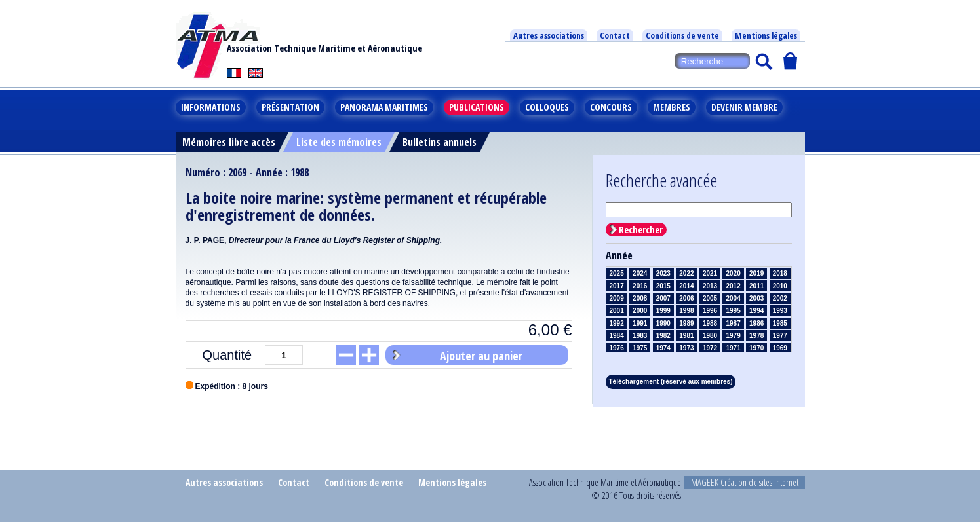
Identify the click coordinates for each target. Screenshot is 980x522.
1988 (710, 323)
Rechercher (641, 230)
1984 (617, 336)
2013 (710, 286)
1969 (780, 348)
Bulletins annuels (440, 142)
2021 (710, 273)
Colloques (547, 107)
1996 (710, 311)
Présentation (290, 107)
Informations (211, 107)
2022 (686, 273)
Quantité (227, 355)
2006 (686, 298)
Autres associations (549, 35)
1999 (663, 311)
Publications (477, 107)
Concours (611, 107)
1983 (640, 336)
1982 (663, 336)
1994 (756, 311)
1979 (733, 336)
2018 (780, 273)
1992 (617, 323)
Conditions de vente (682, 35)
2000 (640, 311)
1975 (640, 348)
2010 (780, 286)
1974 (663, 348)
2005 (710, 298)
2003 (756, 298)
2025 (617, 273)
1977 (780, 336)
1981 (686, 336)
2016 (640, 286)
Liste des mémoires (339, 142)
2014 (686, 286)
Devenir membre (744, 107)
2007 (663, 298)
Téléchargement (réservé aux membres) (671, 382)
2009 (617, 298)
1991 (640, 323)
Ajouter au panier (481, 356)
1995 (733, 311)
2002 (780, 298)
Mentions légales (766, 35)
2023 (663, 273)
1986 (756, 323)
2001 (617, 311)
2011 (756, 286)
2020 (733, 273)
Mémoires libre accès (229, 142)
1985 (780, 323)
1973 (686, 348)
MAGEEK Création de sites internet (745, 482)
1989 (686, 323)
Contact (615, 35)
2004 (733, 298)
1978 (756, 336)
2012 (733, 286)
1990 (663, 323)
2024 (640, 273)
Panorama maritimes (384, 107)
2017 (617, 286)
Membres (672, 107)
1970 (756, 348)
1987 (733, 323)
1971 (733, 348)
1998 (686, 311)
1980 (710, 336)
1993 (780, 311)
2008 (640, 298)
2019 (756, 273)
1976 (617, 348)
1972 (710, 348)
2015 (663, 286)
